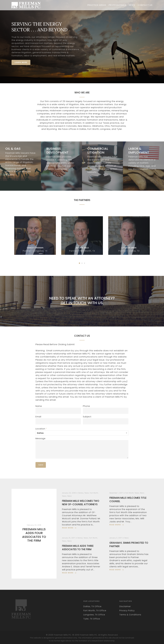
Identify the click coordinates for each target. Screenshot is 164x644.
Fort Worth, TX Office (95, 611)
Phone (86, 406)
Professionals (117, 5)
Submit (41, 465)
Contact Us (145, 5)
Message (40, 438)
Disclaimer (125, 606)
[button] (79, 263)
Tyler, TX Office (92, 619)
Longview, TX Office (94, 615)
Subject (87, 417)
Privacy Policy (127, 611)
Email (38, 417)
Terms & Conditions (130, 615)
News (132, 5)
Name (39, 406)
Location (41, 429)
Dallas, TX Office (92, 606)
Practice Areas (97, 5)
